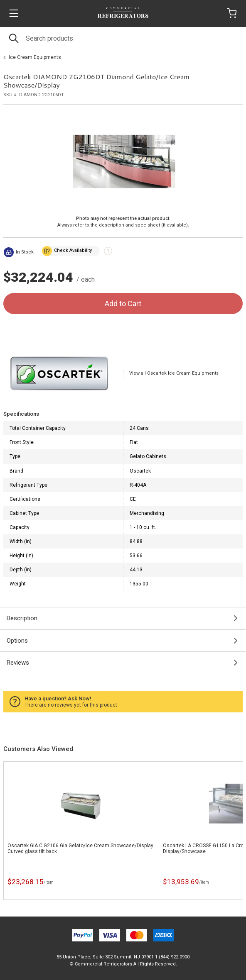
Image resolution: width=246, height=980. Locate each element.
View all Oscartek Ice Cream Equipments (174, 373)
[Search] (123, 38)
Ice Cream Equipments (35, 57)
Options (17, 641)
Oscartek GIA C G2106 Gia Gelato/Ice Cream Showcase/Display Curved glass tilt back (80, 848)
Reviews (18, 663)
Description (22, 618)
